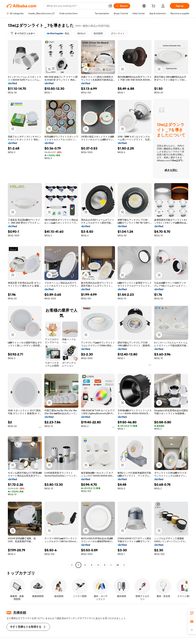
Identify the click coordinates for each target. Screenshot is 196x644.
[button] (110, 6)
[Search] (122, 6)
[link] (192, 613)
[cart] (154, 6)
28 (118, 565)
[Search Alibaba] (76, 6)
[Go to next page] (124, 565)
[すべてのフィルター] (23, 33)
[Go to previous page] (72, 565)
